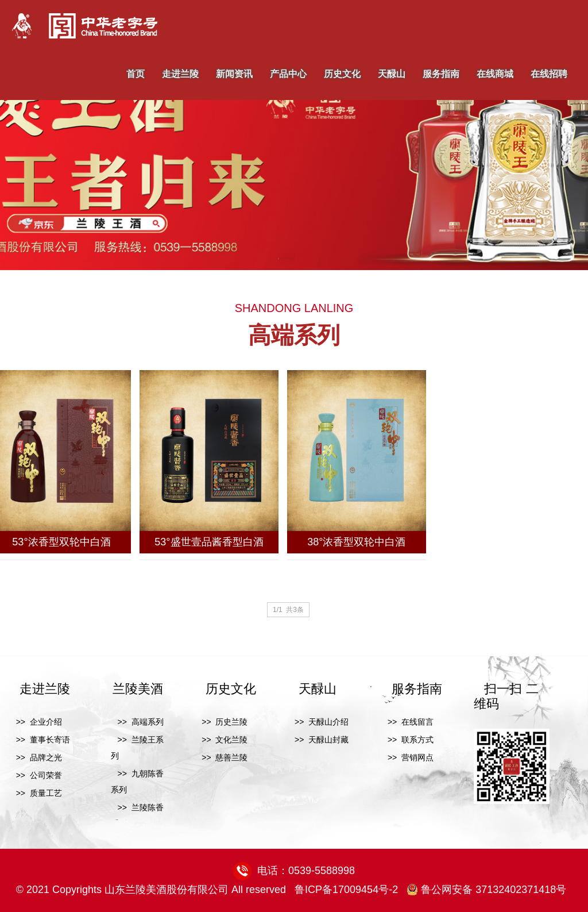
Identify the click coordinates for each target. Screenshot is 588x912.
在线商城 (495, 74)
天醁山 (392, 74)
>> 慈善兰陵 (222, 757)
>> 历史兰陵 (222, 722)
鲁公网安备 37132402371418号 (486, 890)
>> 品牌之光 (36, 757)
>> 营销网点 (407, 757)
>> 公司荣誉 (36, 775)
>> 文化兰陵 (222, 740)
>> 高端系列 (137, 722)
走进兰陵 (180, 74)
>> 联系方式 (407, 740)
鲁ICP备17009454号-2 (346, 890)
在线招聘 (549, 74)
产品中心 (288, 74)
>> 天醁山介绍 (318, 722)
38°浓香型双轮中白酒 (356, 542)
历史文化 (342, 74)
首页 (136, 74)
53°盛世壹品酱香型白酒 (209, 542)
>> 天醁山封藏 (318, 740)
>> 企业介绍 (36, 722)
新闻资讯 (234, 74)
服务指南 (441, 74)
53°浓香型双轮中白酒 (61, 542)
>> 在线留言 (407, 722)
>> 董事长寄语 (40, 740)
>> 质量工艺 (36, 793)
